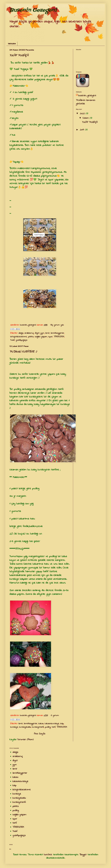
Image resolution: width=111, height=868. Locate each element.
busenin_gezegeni (87, 96)
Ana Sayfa (40, 734)
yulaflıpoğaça (21, 340)
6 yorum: (55, 715)
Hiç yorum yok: (57, 325)
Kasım (86, 118)
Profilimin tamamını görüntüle (86, 102)
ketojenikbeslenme (19, 337)
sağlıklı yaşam (41, 337)
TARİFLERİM (12, 44)
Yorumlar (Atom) (25, 740)
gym (42, 333)
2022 (83, 114)
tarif (54, 727)
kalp (62, 724)
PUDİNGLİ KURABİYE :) (23, 352)
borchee (48, 855)
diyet (37, 333)
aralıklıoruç (29, 333)
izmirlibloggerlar (57, 333)
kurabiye (14, 727)
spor (50, 337)
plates (31, 337)
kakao (41, 724)
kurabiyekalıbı (25, 727)
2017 (82, 130)
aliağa (21, 333)
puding (48, 727)
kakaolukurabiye (52, 724)
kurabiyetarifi (38, 727)
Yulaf (12, 340)
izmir (47, 333)
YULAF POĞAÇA (19, 55)
